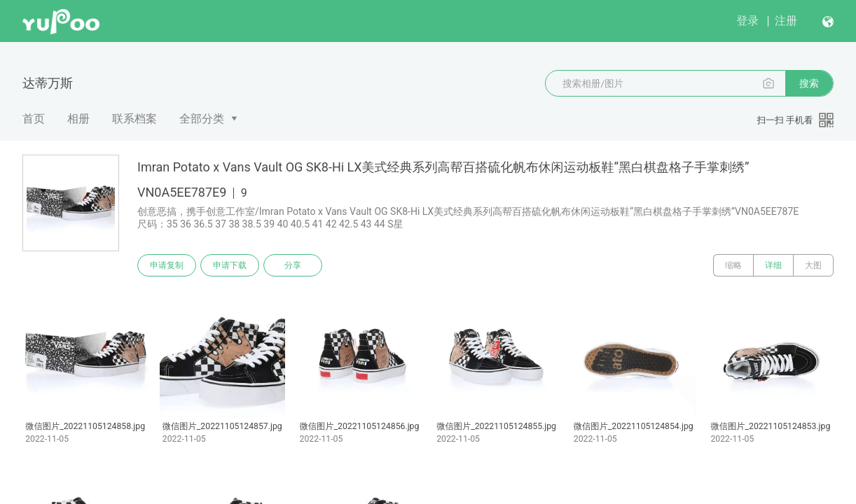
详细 (773, 265)
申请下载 (230, 265)
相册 (78, 119)
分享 (293, 265)
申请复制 (167, 265)
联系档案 (134, 119)
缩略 (733, 265)
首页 (34, 119)
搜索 (809, 83)
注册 (786, 21)
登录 (747, 21)
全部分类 (202, 119)
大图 (813, 265)
